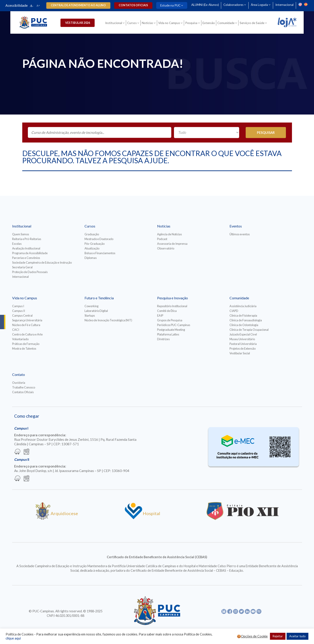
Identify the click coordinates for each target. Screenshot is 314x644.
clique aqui (13, 638)
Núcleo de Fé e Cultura (26, 325)
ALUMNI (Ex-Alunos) (205, 5)
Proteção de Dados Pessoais (30, 272)
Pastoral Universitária (243, 344)
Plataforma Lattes (168, 334)
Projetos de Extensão (243, 348)
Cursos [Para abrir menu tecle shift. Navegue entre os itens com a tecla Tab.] (132, 23)
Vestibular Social (240, 353)
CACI (16, 330)
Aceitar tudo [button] (297, 636)
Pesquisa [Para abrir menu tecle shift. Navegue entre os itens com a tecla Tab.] (191, 23)
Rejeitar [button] (278, 636)
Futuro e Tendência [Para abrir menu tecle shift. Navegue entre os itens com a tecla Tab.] (99, 298)
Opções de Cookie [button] (254, 636)
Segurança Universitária (27, 320)
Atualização (92, 248)
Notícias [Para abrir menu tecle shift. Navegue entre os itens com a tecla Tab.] (147, 23)
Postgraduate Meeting (171, 330)
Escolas (17, 244)
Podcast (162, 239)
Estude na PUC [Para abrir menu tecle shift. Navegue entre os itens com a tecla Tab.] (170, 5)
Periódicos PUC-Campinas (174, 325)
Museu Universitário (242, 339)
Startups (90, 315)
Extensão (209, 23)
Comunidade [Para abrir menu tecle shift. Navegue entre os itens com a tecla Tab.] (226, 23)
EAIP (160, 315)
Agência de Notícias (169, 234)
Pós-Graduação (95, 244)
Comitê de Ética (167, 311)
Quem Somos (21, 234)
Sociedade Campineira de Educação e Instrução (42, 262)
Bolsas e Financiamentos (100, 253)
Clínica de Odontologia (244, 325)
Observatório (166, 248)
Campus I (18, 306)
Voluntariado (20, 339)
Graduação (92, 234)
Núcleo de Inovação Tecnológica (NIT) (108, 320)
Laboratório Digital (96, 311)
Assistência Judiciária (243, 306)
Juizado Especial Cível (243, 334)
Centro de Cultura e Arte (27, 334)
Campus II (19, 311)
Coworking (91, 306)
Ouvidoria (19, 383)
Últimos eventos (240, 234)
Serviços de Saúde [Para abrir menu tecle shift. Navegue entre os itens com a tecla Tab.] (252, 23)
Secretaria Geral (22, 267)
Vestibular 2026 (78, 23)
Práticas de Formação (26, 344)
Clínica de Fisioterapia (243, 315)
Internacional (284, 5)
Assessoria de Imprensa (172, 244)
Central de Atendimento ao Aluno (78, 5)
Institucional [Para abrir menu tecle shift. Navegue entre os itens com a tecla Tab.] (114, 23)
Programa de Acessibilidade (30, 253)
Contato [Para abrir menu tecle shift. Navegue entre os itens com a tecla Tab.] (19, 374)
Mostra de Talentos (24, 348)
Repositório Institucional (172, 306)
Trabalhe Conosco (24, 387)
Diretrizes (163, 339)
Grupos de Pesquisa (170, 320)
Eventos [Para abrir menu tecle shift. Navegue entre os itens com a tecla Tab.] (236, 226)
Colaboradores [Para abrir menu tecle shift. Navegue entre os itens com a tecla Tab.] (233, 5)
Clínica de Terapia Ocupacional (249, 330)
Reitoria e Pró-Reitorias (27, 239)
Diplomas (91, 258)
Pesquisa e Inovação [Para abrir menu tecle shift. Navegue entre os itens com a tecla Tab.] (173, 298)
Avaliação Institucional (26, 248)
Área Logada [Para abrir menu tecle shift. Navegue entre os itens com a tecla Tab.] (259, 5)
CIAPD (234, 311)
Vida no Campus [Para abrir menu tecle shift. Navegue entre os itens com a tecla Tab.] (169, 23)
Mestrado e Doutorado (99, 239)
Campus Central (22, 315)
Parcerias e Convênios (26, 258)
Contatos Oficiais (23, 392)
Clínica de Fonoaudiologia (246, 320)
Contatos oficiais (133, 5)
